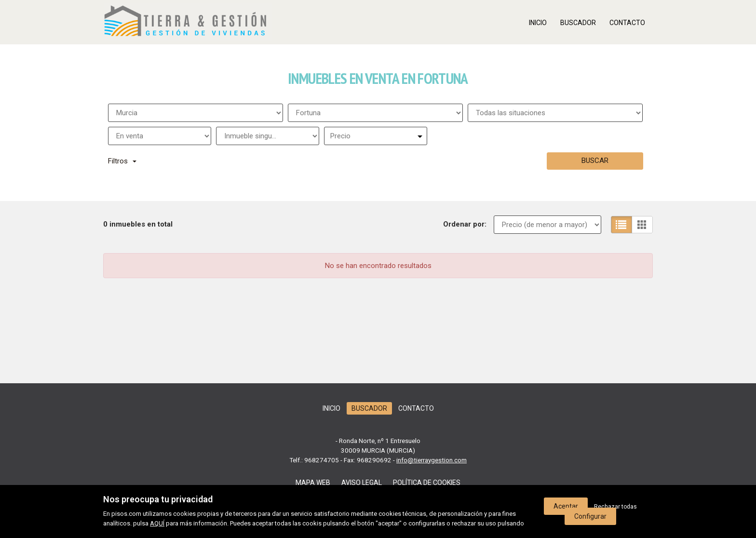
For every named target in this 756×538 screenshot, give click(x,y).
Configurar (590, 516)
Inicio (538, 23)
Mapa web (313, 483)
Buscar (595, 161)
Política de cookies (427, 483)
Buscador (578, 23)
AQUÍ (157, 523)
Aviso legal (362, 483)
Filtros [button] (122, 161)
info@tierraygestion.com (432, 460)
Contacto (627, 23)
